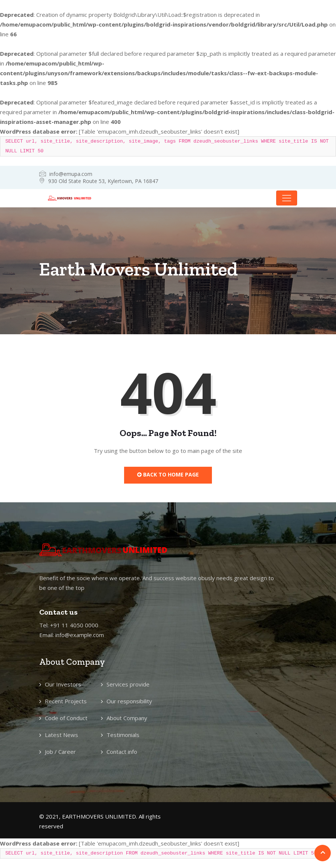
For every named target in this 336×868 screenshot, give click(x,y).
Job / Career (60, 752)
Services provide (128, 684)
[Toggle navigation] (287, 198)
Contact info (122, 752)
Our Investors (63, 684)
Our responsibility (129, 701)
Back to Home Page (168, 474)
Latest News (61, 735)
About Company (127, 718)
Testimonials (123, 735)
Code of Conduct (66, 718)
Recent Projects (66, 701)
